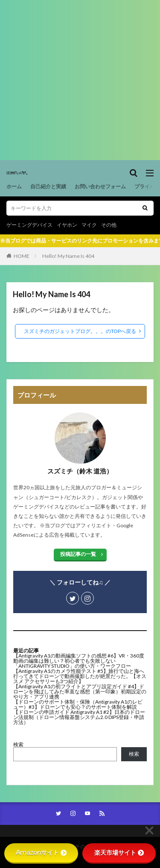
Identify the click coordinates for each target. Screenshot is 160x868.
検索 (18, 744)
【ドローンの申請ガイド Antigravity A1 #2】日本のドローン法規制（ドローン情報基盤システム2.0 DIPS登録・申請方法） (79, 717)
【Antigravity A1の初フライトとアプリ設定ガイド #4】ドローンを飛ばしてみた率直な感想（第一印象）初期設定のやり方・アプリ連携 (80, 691)
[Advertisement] (80, 80)
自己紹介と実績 (48, 186)
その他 (109, 225)
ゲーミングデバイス (29, 225)
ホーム (14, 186)
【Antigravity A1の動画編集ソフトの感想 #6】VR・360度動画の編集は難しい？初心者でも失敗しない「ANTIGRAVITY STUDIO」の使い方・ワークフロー (79, 661)
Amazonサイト (41, 853)
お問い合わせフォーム (100, 186)
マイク (89, 225)
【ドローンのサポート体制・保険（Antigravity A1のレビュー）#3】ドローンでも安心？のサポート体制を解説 (78, 704)
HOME (22, 256)
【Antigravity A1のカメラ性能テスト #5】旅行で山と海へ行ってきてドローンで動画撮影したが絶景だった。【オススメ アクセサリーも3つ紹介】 (80, 676)
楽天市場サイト (119, 853)
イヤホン (67, 225)
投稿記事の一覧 (78, 554)
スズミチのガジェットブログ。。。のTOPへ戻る (80, 331)
